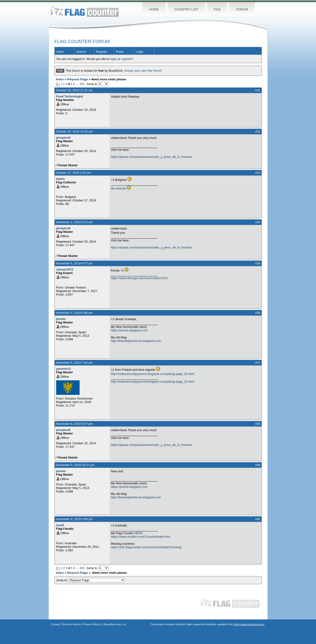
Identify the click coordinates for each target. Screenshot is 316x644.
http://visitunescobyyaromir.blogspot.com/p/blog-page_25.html (153, 374)
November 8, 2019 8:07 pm (74, 424)
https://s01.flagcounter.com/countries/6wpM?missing (146, 547)
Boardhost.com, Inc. (115, 624)
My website (119, 188)
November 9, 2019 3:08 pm (74, 519)
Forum (242, 9)
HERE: (139, 533)
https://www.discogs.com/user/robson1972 (140, 278)
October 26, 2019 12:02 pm (74, 131)
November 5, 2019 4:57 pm (74, 263)
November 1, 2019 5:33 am (74, 222)
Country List (186, 9)
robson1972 (65, 269)
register (126, 59)
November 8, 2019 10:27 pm (75, 465)
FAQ (217, 9)
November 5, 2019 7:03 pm (74, 363)
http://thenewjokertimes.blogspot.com (136, 341)
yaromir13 (63, 369)
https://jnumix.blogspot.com (129, 330)
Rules (120, 52)
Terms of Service (71, 624)
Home (154, 9)
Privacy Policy (91, 624)
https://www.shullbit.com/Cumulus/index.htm (141, 537)
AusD (60, 525)
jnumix (61, 319)
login (114, 59)
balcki (61, 179)
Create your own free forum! (143, 71)
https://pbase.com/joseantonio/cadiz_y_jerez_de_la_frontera (152, 157)
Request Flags (78, 79)
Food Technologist (70, 96)
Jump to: (90, 580)
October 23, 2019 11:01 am (74, 90)
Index (60, 52)
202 (82, 84)
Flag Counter (85, 12)
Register (102, 52)
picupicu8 (63, 138)
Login (140, 52)
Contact (55, 624)
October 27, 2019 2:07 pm (74, 173)
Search (81, 52)
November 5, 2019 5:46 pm (74, 313)
